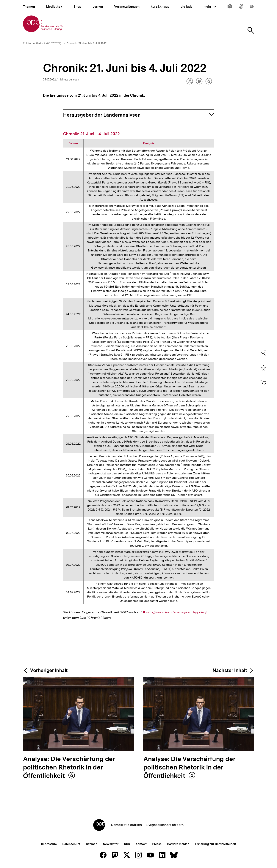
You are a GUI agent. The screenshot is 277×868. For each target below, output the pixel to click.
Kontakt (141, 844)
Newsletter (111, 844)
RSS (127, 844)
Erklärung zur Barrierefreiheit (215, 844)
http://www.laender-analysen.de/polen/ (177, 612)
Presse (157, 844)
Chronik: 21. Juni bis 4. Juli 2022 (87, 43)
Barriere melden (178, 844)
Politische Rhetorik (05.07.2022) (42, 43)
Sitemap (92, 844)
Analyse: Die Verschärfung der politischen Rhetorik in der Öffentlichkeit (69, 768)
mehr (210, 7)
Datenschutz (71, 844)
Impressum (49, 844)
